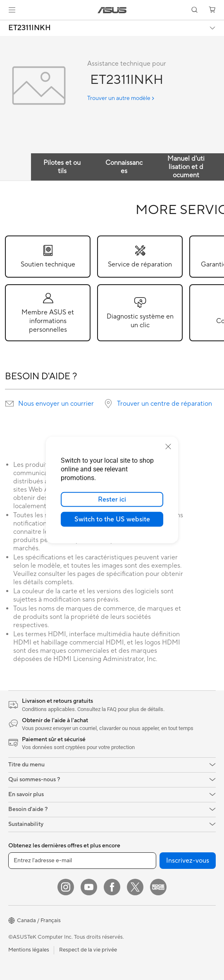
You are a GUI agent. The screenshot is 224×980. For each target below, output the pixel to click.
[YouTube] (89, 887)
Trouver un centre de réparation (164, 404)
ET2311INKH (30, 28)
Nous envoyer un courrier (56, 404)
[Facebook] (112, 887)
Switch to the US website (112, 519)
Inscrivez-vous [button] (188, 861)
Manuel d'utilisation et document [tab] (186, 167)
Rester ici (112, 500)
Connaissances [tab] (124, 167)
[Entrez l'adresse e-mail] (82, 861)
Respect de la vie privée (88, 950)
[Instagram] (66, 887)
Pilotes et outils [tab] (62, 167)
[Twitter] (135, 887)
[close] (168, 447)
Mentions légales (29, 950)
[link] (112, 10)
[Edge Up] (158, 887)
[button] (12, 10)
